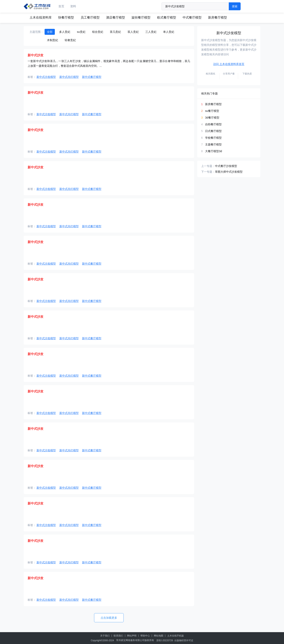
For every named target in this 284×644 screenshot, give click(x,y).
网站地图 (159, 636)
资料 (73, 6)
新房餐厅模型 (218, 17)
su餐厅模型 (212, 111)
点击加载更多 (109, 618)
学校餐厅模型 (213, 138)
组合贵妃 (98, 32)
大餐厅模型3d (214, 151)
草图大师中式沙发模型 (229, 172)
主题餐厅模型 (213, 144)
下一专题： (208, 172)
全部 (50, 32)
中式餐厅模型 (192, 17)
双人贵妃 (133, 32)
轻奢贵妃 (70, 40)
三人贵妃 (151, 32)
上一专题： (208, 166)
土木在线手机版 (176, 636)
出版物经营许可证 (184, 640)
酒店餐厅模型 (116, 17)
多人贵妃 (65, 32)
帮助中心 (145, 636)
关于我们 (105, 636)
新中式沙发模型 (46, 77)
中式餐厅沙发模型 (226, 166)
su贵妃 (81, 32)
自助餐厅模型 (213, 124)
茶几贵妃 (115, 32)
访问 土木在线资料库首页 (229, 64)
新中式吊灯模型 (69, 77)
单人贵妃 (169, 32)
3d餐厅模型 (212, 118)
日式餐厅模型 (213, 131)
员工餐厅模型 (90, 17)
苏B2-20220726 (165, 640)
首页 (61, 6)
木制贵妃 (52, 40)
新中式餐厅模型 (92, 77)
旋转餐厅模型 (141, 17)
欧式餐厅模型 (167, 17)
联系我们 (118, 636)
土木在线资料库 (41, 17)
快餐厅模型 (66, 17)
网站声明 (132, 636)
